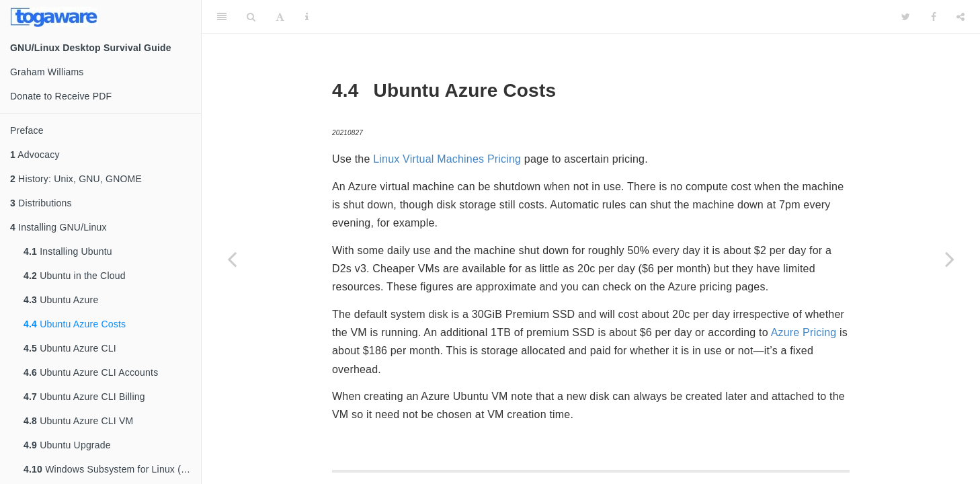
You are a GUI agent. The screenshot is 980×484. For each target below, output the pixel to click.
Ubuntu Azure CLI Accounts (91, 372)
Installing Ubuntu (68, 251)
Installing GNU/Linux (58, 227)
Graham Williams (47, 72)
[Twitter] (906, 17)
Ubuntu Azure (61, 300)
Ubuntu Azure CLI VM (78, 421)
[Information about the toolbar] (307, 17)
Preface (27, 130)
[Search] (251, 17)
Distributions (41, 203)
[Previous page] (232, 259)
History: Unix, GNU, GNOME (76, 179)
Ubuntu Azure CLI (70, 348)
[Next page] (950, 259)
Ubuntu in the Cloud (75, 276)
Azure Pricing (804, 332)
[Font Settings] (280, 17)
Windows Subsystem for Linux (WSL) (112, 469)
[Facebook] (934, 17)
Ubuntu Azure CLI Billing (84, 397)
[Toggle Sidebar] (222, 17)
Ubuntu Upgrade (67, 445)
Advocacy (35, 155)
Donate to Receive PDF (61, 96)
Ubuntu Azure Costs (75, 324)
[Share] (961, 17)
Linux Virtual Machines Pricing (447, 159)
